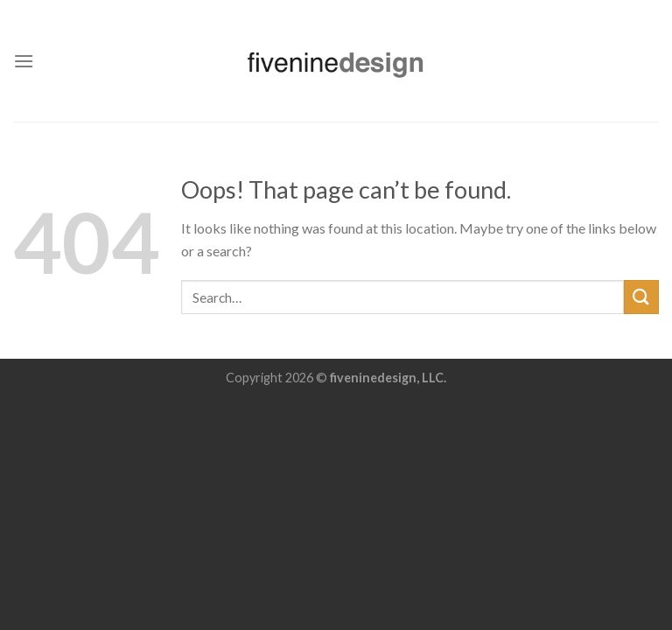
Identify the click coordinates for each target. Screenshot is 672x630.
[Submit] (641, 297)
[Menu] (24, 61)
